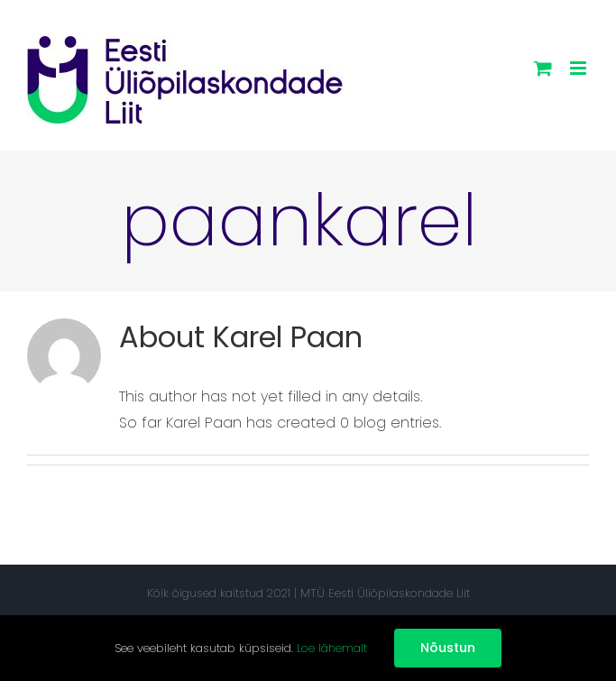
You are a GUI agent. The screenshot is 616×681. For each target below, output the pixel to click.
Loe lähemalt (332, 648)
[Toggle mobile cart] (543, 68)
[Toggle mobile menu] (579, 68)
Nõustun (448, 648)
